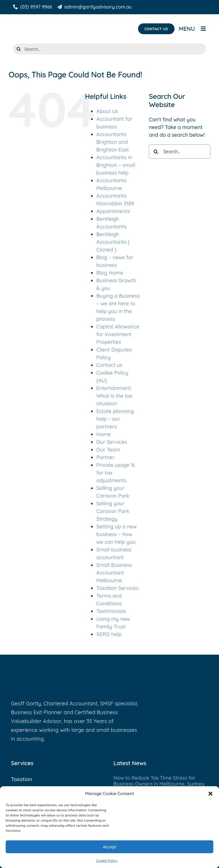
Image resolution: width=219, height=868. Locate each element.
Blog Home (110, 273)
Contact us (109, 365)
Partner (106, 457)
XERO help (109, 634)
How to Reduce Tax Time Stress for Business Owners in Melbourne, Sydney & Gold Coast (159, 784)
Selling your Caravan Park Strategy (113, 511)
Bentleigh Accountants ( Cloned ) (113, 242)
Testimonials (111, 611)
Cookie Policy (107, 860)
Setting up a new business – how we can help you (116, 534)
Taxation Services (117, 588)
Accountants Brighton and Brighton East (113, 142)
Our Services (112, 442)
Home (104, 434)
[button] (210, 794)
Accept (109, 847)
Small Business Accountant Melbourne (114, 573)
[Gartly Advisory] (41, 23)
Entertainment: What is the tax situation (114, 396)
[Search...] (110, 49)
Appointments (113, 211)
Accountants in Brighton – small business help (116, 165)
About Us (107, 111)
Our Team (108, 450)
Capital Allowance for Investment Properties (118, 334)
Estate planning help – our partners (115, 419)
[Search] (19, 49)
